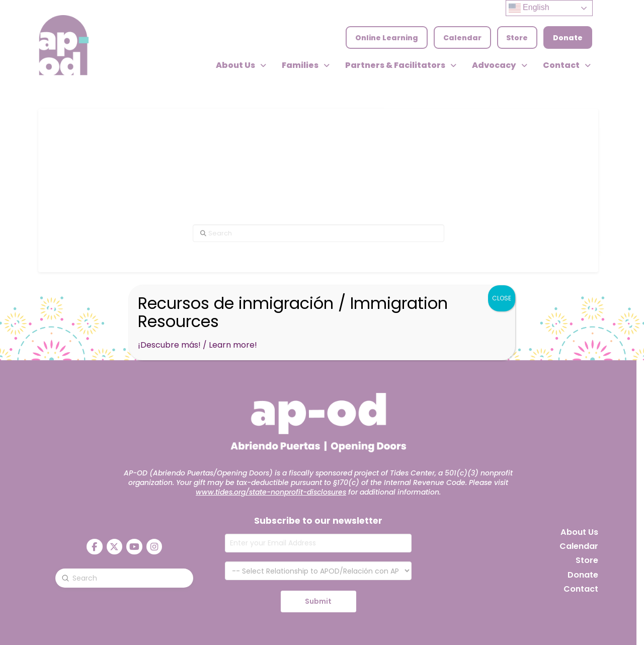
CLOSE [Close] (502, 298)
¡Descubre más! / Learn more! (197, 345)
